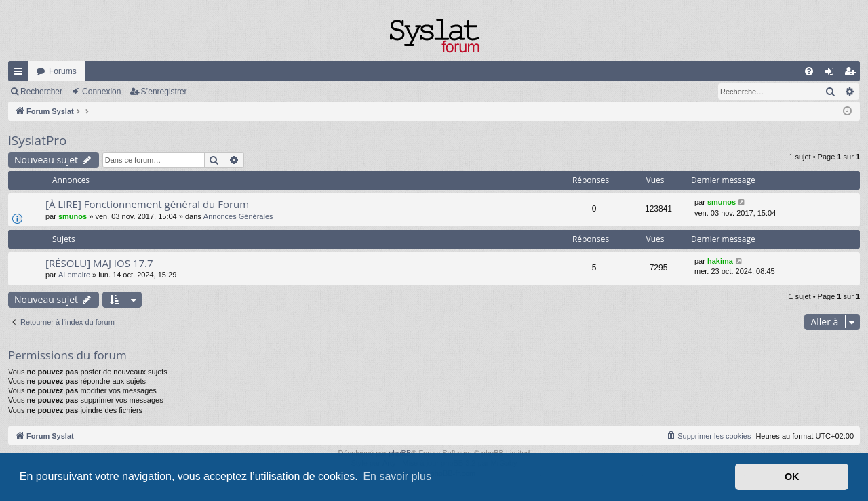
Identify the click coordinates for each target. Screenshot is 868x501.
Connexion (101, 92)
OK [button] (792, 477)
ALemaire (74, 275)
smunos (73, 216)
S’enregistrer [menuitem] (853, 74)
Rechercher (41, 92)
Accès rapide (21, 74)
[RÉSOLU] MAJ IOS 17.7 (99, 263)
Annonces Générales (238, 216)
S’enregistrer (164, 92)
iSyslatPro (38, 140)
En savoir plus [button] (397, 476)
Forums (63, 71)
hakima (720, 261)
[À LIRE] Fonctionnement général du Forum (147, 204)
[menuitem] (809, 71)
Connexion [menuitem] (832, 74)
